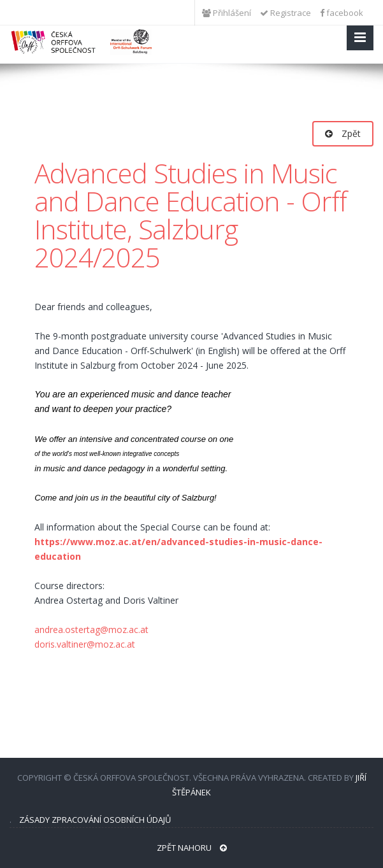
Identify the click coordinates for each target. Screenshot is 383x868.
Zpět (343, 133)
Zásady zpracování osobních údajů (95, 820)
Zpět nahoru (192, 848)
